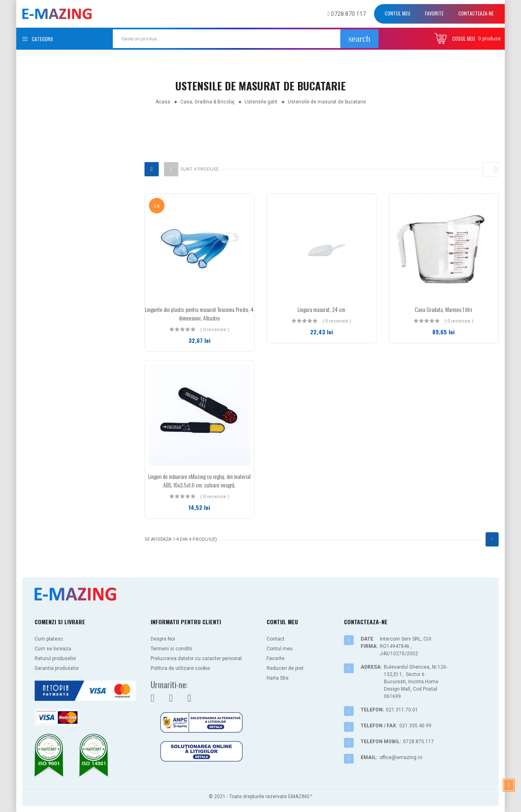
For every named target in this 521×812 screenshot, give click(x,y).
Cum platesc (49, 639)
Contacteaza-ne (476, 13)
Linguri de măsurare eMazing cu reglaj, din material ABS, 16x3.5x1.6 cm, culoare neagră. (199, 481)
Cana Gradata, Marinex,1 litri (443, 309)
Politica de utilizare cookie (180, 668)
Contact (276, 639)
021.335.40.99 (415, 726)
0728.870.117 (418, 742)
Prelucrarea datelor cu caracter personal (196, 658)
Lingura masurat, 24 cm (321, 309)
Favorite (434, 13)
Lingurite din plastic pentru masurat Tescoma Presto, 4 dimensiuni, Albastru (199, 314)
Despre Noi (163, 639)
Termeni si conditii (171, 649)
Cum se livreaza (53, 649)
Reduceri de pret (285, 668)
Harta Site (278, 678)
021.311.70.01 (402, 710)
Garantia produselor (57, 668)
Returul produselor (55, 658)
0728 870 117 (347, 14)
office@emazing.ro (401, 757)
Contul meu (397, 13)
